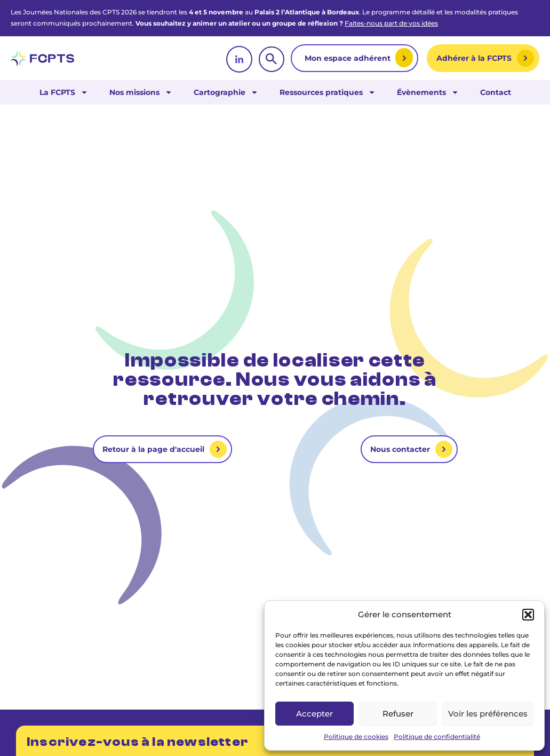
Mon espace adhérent (349, 58)
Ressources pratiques (328, 92)
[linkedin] (239, 59)
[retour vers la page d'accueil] (42, 58)
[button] (528, 615)
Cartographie (226, 92)
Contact (496, 92)
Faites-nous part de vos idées (391, 23)
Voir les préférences (488, 714)
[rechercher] (272, 59)
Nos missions (141, 92)
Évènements (428, 92)
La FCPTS (64, 92)
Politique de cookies (356, 737)
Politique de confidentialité (437, 737)
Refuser (398, 714)
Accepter (314, 714)
